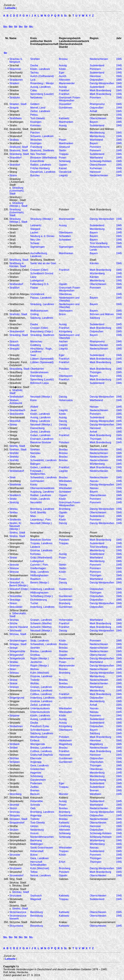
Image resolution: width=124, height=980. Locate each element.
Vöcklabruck (37, 294)
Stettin (63, 150)
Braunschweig (98, 780)
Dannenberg (37, 428)
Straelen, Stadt (18, 104)
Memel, (38, 108)
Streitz (13, 499)
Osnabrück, (43, 172)
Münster (64, 794)
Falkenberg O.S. (40, 284)
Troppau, (41, 543)
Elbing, (40, 421)
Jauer (34, 410)
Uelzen (34, 826)
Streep (13, 425)
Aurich (63, 76)
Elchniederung (39, 600)
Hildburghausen (39, 575)
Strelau (13, 509)
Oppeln (63, 165)
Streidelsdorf (17, 471)
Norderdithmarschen (42, 837)
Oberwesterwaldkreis (42, 488)
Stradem (14, 83)
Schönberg (37, 776)
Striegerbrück (17, 658)
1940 (119, 314)
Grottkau (35, 655)
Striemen (15, 666)
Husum (34, 833)
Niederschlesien (99, 59)
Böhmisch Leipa (40, 383)
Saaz (33, 355)
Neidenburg (37, 830)
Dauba (34, 65)
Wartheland (96, 140)
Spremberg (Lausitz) (42, 94)
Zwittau (35, 787)
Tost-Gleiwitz (38, 118)
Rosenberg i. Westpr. (42, 83)
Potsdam (64, 369)
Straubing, (42, 304)
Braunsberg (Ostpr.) (42, 331)
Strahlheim (15, 118)
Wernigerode (38, 744)
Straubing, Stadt (19, 335)
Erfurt (62, 862)
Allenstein (65, 80)
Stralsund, (42, 150)
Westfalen (96, 794)
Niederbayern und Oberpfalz (69, 299)
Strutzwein (15, 868)
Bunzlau (35, 175)
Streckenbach (17, 410)
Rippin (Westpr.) (40, 658)
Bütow (34, 855)
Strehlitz (14, 453)
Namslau (35, 453)
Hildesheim (65, 741)
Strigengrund (17, 698)
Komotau (36, 125)
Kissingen (36, 122)
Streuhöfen (16, 596)
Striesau (14, 673)
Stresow (14, 565)
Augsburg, (42, 492)
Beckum (35, 794)
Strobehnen (16, 726)
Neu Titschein (38, 154)
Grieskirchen (38, 769)
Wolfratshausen (39, 311)
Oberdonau (65, 294)
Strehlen (35, 59)
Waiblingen (37, 844)
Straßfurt (14, 288)
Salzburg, (42, 318)
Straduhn (15, 98)
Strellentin (15, 520)
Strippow (14, 716)
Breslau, (41, 651)
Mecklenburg (97, 133)
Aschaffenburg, (39, 255)
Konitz (34, 485)
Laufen (34, 233)
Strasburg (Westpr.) (41, 219)
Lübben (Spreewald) (42, 359)
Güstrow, (41, 550)
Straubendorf (17, 331)
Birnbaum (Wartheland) (44, 158)
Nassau (94, 481)
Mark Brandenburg (101, 90)
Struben (14, 830)
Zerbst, (40, 111)
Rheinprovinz (97, 104)
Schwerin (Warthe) (41, 623)
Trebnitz (35, 680)
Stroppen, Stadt (18, 819)
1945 (119, 59)
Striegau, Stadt (18, 644)
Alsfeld (34, 407)
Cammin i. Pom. (40, 565)
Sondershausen (39, 372)
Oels (33, 457)
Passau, (41, 298)
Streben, (16, 402)
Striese (13, 680)
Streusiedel (16, 607)
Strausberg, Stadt (19, 369)
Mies (33, 516)
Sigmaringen (38, 247)
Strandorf (15, 165)
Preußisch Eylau (40, 726)
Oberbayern (66, 233)
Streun (13, 603)
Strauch (14, 342)
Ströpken (15, 762)
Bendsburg (37, 912)
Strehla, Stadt (17, 446)
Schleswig (65, 161)
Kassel (63, 168)
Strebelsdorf (16, 397)
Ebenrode (36, 758)
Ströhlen (14, 758)
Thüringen (96, 372)
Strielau (14, 662)
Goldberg (36, 345)
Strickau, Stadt (18, 634)
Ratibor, (41, 165)
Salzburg (95, 318)
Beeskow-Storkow (41, 442)
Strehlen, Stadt (18, 450)
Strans (13, 175)
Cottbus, (41, 694)
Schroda (35, 805)
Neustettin (36, 502)
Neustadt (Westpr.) (41, 397)
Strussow (15, 855)
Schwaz (35, 243)
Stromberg (15, 794)
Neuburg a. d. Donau (42, 236)
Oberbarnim (37, 369)
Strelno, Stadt (17, 536)
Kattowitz (64, 118)
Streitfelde (15, 485)
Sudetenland (97, 65)
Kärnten (94, 263)
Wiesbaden (65, 481)
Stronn (13, 808)
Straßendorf (16, 284)
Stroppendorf (17, 823)
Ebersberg (36, 376)
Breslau (63, 59)
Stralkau (14, 140)
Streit (12, 477)
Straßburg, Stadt (19, 260)
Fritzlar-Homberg (40, 168)
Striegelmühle (17, 651)
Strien (13, 669)
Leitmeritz (36, 225)
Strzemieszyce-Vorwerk (18, 917)
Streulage (15, 600)
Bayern (94, 122)
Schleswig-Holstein (101, 161)
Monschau (36, 342)
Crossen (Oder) (39, 270)
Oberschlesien (98, 118)
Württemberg (97, 273)
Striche (13, 623)
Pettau (34, 115)
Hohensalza (66, 400)
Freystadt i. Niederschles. (38, 472)
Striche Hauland (19, 627)
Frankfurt (64, 90)
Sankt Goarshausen (42, 848)
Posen (63, 140)
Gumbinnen (66, 108)
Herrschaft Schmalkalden (39, 863)
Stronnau (15, 812)
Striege (13, 648)
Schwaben (65, 236)
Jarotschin (36, 662)
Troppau (64, 154)
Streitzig (14, 502)
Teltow (34, 872)
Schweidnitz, (44, 460)
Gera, (40, 765)
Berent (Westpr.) (40, 583)
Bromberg (65, 509)
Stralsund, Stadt (19, 150)
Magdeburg (65, 744)
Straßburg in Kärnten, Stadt (18, 265)
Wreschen (36, 140)
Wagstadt (36, 899)
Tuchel (34, 603)
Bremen (35, 790)
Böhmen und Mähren (102, 314)
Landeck (35, 547)
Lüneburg (64, 428)
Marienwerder (67, 83)
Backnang (36, 840)
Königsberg (65, 331)
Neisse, (41, 875)
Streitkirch (15, 495)
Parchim (35, 133)
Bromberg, (42, 509)
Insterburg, (42, 589)
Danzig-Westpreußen (102, 83)
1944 (119, 108)
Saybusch (36, 896)
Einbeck (35, 741)
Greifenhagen (38, 568)
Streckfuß (15, 421)
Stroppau (15, 815)
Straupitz (14, 345)
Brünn (62, 314)
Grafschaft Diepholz (42, 755)
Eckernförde (37, 161)
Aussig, (41, 87)
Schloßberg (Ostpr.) (42, 596)
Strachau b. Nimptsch (16, 60)
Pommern (95, 69)
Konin (34, 400)
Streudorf (15, 579)
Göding (35, 314)
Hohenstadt (37, 851)
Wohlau (35, 669)
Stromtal (14, 805)
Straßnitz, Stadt (18, 314)
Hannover (95, 76)
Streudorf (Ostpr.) (19, 589)
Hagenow (36, 773)
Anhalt (93, 111)
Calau (34, 90)
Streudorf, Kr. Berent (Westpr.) (19, 584)
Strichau (14, 620)
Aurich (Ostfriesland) (42, 76)
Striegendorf (16, 655)
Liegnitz (63, 175)
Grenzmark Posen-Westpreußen (70, 99)
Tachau (35, 73)
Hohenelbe (37, 801)
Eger (62, 73)
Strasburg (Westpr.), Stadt (18, 204)
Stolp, (40, 572)
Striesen (14, 687)
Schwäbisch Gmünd (42, 273)
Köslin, (40, 69)
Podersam (36, 783)
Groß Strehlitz (38, 512)
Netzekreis (36, 98)
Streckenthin (17, 414)
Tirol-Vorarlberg (99, 243)
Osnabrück (65, 172)
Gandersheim (38, 780)
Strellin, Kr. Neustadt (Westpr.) (16, 526)
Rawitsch (36, 579)
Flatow (34, 288)
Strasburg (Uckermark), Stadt (17, 191)
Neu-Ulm (35, 240)
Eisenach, (42, 439)
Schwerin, (42, 136)
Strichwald (15, 631)
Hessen (94, 407)
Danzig (63, 397)
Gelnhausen (37, 481)
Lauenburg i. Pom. (41, 520)
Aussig (63, 65)
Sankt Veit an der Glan (43, 263)
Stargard (35, 229)
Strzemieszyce (18, 912)
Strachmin (15, 69)
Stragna (14, 108)
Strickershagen (18, 641)
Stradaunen (16, 80)
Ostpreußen (97, 80)
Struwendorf (16, 875)
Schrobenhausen (40, 730)
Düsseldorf (65, 104)
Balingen (35, 464)
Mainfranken (66, 122)
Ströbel (13, 748)
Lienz (33, 277)
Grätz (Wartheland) (41, 558)
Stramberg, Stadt (19, 154)
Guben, (41, 435)
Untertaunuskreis (40, 708)
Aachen (63, 342)
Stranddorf (15, 158)
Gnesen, (41, 620)
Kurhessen (96, 168)
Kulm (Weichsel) (40, 673)
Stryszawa (15, 896)
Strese (13, 558)
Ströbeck (14, 744)
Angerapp (36, 762)
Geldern (35, 104)
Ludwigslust (37, 281)
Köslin (62, 69)
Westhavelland (39, 737)
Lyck (33, 80)
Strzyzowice (16, 926)
